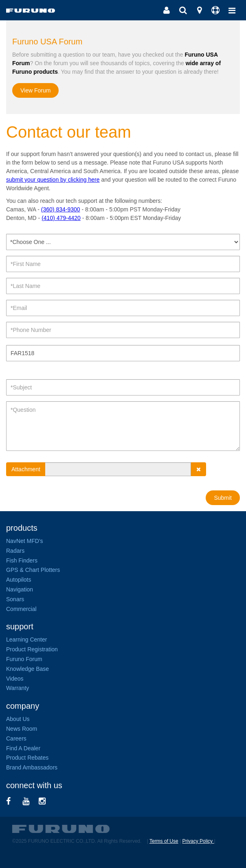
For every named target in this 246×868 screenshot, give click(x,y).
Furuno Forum (24, 659)
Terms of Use (164, 841)
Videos (15, 679)
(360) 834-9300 (61, 209)
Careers (16, 738)
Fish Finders (22, 560)
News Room (22, 729)
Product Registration (32, 649)
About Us (18, 719)
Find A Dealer (23, 748)
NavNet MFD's (25, 541)
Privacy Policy (198, 841)
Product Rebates (27, 758)
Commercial (21, 609)
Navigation (20, 589)
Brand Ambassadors (32, 767)
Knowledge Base (27, 669)
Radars (15, 551)
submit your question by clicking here (53, 180)
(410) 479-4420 (61, 218)
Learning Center (26, 639)
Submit (223, 498)
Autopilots (19, 580)
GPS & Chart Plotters (33, 570)
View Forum (35, 90)
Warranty (18, 688)
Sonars (15, 599)
